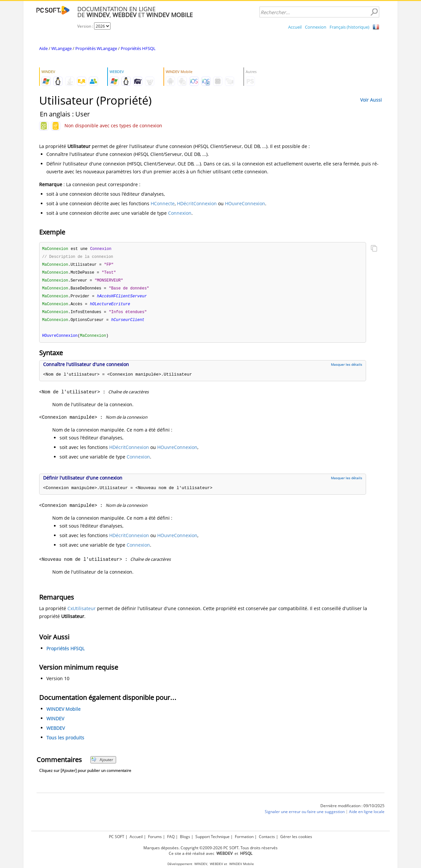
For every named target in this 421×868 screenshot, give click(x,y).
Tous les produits (65, 741)
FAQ (171, 837)
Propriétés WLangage (96, 48)
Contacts (267, 837)
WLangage (62, 48)
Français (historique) (349, 27)
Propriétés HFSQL (138, 48)
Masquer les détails (347, 368)
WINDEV (55, 722)
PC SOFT (117, 837)
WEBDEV (56, 732)
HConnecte (163, 203)
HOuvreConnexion (245, 203)
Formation (244, 837)
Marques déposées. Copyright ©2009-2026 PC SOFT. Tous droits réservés (210, 848)
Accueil (295, 27)
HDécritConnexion (197, 203)
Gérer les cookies (296, 837)
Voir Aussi (371, 100)
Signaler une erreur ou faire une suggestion (305, 815)
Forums (155, 837)
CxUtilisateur (82, 612)
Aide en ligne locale (367, 815)
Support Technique (212, 837)
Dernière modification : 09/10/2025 (352, 809)
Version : (86, 26)
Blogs (185, 837)
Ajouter (102, 763)
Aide (43, 48)
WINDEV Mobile (63, 713)
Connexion (316, 27)
